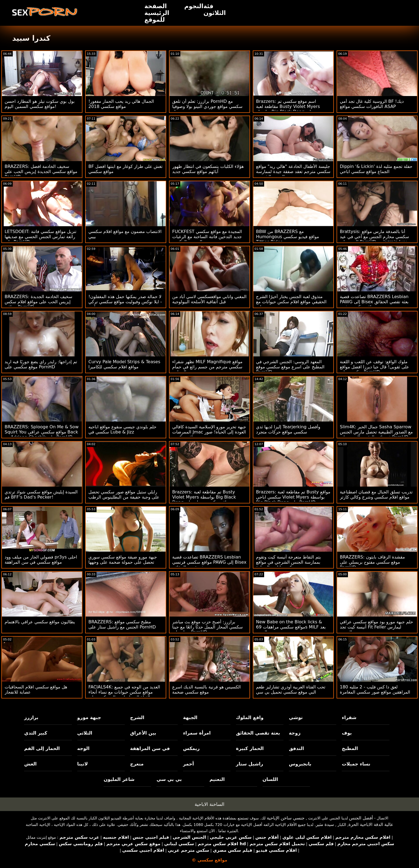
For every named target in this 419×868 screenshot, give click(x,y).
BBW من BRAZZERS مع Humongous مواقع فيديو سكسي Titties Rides (287, 237)
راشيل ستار (250, 764)
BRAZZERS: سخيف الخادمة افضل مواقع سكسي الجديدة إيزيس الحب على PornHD (41, 172)
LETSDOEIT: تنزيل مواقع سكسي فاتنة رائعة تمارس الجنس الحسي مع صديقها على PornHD (41, 237)
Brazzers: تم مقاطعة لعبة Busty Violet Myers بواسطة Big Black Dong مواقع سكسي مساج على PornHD (204, 500)
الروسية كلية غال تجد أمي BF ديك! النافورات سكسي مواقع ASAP (372, 104)
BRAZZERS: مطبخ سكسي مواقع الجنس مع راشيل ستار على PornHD (122, 624)
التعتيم (217, 779)
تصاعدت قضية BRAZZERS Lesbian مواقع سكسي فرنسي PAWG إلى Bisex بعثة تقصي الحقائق (209, 562)
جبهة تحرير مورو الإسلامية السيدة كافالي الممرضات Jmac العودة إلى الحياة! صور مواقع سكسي (209, 432)
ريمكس (191, 748)
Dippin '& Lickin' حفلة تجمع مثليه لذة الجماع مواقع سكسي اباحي (376, 169)
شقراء (349, 717)
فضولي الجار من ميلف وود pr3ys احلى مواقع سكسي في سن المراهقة (41, 560)
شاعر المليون (119, 779)
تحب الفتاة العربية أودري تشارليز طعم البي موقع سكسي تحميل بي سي (291, 690)
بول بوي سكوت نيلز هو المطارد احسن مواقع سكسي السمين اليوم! (40, 104)
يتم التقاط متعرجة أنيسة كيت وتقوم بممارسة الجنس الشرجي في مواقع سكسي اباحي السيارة (288, 562)
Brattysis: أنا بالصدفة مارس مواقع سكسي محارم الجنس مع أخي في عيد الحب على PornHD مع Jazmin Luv (374, 237)
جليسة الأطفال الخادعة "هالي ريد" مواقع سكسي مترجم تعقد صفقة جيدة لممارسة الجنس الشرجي (293, 172)
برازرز (31, 717)
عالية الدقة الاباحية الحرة (371, 824)
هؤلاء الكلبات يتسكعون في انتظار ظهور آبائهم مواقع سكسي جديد (208, 169)
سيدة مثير (325, 824)
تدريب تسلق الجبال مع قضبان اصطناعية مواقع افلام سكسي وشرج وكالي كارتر (376, 494)
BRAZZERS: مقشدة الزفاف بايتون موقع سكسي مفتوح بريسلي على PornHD (372, 562)
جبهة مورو (89, 717)
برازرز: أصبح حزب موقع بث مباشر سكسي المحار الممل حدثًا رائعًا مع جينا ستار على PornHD (207, 627)
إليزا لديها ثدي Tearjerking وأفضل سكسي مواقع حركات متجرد (288, 429)
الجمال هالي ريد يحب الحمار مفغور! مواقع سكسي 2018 (121, 104)
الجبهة (190, 717)
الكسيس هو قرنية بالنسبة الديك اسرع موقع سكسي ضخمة (207, 690)
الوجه (83, 748)
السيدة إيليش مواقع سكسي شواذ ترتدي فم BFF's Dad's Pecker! (41, 494)
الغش (30, 764)
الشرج (137, 717)
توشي (296, 717)
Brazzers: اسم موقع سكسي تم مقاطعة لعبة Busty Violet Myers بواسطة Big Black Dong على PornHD (288, 109)
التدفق (296, 748)
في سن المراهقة (150, 748)
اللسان (270, 779)
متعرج (137, 764)
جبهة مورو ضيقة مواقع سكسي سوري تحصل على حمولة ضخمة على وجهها (123, 560)
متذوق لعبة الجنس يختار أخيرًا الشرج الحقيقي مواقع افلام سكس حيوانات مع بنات (291, 302)
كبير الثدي (36, 733)
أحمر (188, 764)
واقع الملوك (250, 717)
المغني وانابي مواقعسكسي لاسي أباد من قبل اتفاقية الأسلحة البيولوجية (209, 299)
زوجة (295, 733)
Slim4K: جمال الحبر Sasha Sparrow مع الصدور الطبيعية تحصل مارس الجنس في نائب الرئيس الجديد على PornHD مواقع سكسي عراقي (376, 435)
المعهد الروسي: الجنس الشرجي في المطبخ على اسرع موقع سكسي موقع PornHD (290, 367)
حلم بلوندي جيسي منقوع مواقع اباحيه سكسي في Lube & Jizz (122, 429)
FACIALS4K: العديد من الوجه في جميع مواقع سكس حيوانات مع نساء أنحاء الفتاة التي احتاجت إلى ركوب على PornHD (124, 695)
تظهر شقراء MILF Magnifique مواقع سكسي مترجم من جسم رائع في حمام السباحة (207, 367)
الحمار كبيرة (250, 748)
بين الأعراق (143, 733)
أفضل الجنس (361, 818)
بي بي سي (169, 779)
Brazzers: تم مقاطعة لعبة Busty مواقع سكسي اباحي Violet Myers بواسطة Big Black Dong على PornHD (293, 497)
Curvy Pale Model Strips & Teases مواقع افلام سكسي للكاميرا (124, 364)
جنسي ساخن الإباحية (286, 818)
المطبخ (350, 748)
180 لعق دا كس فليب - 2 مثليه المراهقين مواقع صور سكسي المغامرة (375, 690)
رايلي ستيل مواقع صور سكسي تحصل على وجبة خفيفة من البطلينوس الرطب (124, 494)
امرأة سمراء (197, 733)
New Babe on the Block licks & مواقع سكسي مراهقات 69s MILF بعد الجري (291, 627)
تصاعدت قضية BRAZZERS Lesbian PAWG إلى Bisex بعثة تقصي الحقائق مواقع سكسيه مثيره (374, 302)
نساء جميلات (356, 764)
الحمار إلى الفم (42, 748)
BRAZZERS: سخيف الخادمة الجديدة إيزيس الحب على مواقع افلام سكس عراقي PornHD (39, 302)
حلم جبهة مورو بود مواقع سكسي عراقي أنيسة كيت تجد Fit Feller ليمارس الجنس (376, 627)
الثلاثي (85, 733)
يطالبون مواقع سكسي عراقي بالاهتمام (40, 622)
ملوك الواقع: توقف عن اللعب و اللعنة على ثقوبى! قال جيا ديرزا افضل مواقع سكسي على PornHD (375, 367)
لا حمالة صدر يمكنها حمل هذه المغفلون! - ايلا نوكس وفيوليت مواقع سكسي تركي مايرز (125, 302)
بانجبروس (300, 764)
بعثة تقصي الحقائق (258, 733)
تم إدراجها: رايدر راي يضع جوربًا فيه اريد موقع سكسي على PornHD (41, 364)
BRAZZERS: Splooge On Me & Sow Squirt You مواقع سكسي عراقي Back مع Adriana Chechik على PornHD (42, 432)
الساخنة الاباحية (210, 804)
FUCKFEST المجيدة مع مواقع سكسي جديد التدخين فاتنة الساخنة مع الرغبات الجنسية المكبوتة (207, 237)
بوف (347, 733)
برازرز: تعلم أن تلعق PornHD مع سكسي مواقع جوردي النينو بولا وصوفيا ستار (207, 106)
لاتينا (83, 764)
